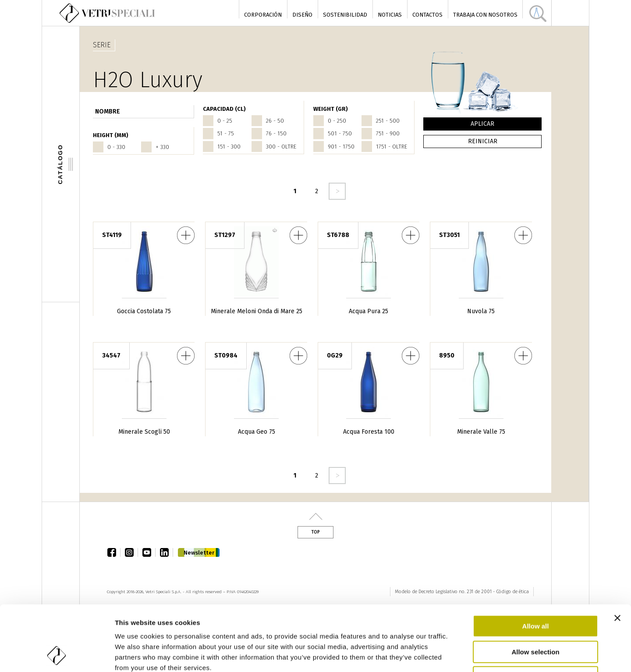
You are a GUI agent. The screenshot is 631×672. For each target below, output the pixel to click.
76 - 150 (276, 133)
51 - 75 (226, 133)
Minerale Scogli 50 (144, 432)
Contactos (427, 15)
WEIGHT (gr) (331, 109)
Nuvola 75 (481, 311)
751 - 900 (388, 133)
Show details (460, 655)
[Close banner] (617, 557)
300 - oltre (281, 147)
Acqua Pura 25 (369, 311)
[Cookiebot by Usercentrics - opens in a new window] (57, 655)
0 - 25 (225, 121)
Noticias (390, 15)
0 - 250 (337, 121)
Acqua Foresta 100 (369, 432)
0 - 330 (116, 147)
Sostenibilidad (345, 15)
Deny (536, 616)
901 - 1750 (341, 147)
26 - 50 (275, 121)
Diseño (302, 15)
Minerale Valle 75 (481, 432)
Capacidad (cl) (224, 109)
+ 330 (162, 147)
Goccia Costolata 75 (144, 311)
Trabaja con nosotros (485, 15)
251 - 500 (388, 121)
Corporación (263, 15)
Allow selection (535, 591)
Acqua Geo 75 (257, 432)
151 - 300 (229, 147)
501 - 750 (340, 133)
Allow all (536, 565)
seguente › (337, 191)
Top (315, 532)
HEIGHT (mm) (111, 135)
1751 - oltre (392, 147)
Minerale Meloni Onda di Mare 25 (257, 311)
